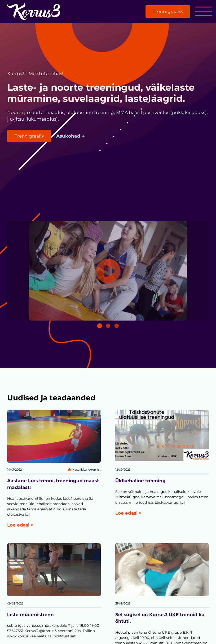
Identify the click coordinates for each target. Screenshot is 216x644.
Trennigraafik (168, 11)
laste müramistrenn (30, 615)
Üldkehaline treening (140, 481)
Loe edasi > (20, 525)
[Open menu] (204, 12)
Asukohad (69, 136)
